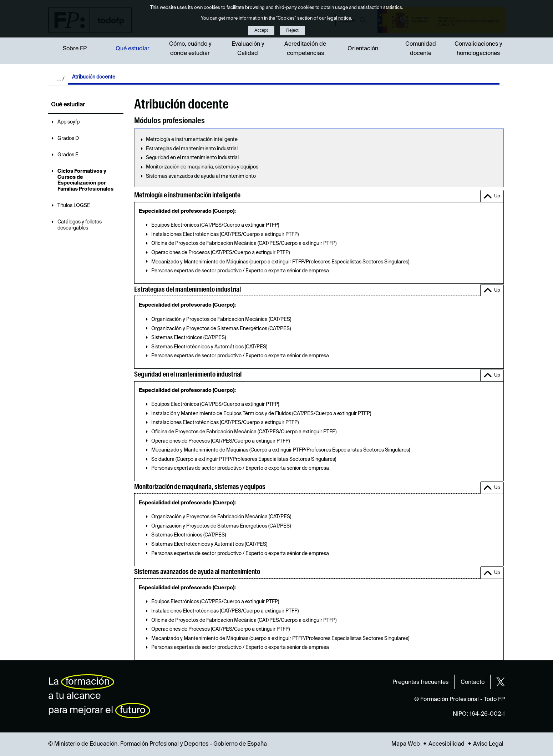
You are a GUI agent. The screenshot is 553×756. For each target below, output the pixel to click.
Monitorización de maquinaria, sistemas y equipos (202, 167)
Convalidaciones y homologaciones (478, 49)
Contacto (473, 682)
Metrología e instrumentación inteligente (192, 140)
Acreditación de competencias (305, 49)
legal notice (339, 18)
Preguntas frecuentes (420, 682)
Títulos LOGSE (74, 206)
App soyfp (69, 122)
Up (497, 196)
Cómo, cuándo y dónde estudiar (190, 49)
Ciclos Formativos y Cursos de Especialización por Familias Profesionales (85, 180)
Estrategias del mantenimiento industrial (192, 149)
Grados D (68, 138)
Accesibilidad (447, 744)
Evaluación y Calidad (248, 49)
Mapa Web (406, 744)
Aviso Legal (488, 744)
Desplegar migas (61, 79)
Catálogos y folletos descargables (80, 225)
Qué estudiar (133, 49)
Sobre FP (75, 49)
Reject (292, 30)
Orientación (363, 49)
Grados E (68, 155)
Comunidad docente (421, 49)
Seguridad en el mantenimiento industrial (192, 158)
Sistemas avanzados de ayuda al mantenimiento (201, 176)
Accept (261, 30)
